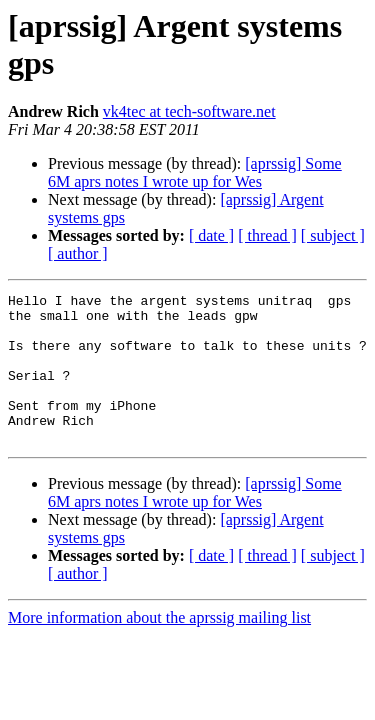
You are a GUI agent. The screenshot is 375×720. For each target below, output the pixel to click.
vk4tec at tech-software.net (189, 111)
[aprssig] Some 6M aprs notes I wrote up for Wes (195, 172)
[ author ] (78, 253)
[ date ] (211, 235)
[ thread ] (267, 235)
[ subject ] (333, 235)
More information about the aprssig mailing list (159, 647)
